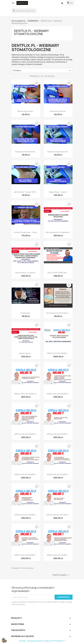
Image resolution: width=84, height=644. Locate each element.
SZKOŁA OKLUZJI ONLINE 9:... (58, 394)
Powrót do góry (61, 575)
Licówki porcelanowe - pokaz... (26, 232)
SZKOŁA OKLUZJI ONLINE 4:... (26, 515)
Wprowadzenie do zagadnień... (58, 232)
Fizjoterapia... (26, 313)
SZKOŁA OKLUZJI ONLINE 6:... (26, 474)
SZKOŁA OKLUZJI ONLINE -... (58, 353)
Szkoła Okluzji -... (26, 353)
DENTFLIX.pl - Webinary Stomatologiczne (31, 32)
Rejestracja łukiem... (26, 111)
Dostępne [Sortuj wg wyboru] (42, 70)
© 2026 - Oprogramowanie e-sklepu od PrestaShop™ (42, 641)
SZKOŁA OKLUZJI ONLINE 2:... (26, 555)
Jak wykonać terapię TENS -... (26, 192)
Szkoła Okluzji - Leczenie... (26, 273)
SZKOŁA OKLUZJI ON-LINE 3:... (58, 515)
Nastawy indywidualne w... (58, 152)
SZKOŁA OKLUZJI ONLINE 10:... (26, 394)
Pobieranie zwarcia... (58, 111)
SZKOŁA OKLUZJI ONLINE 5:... (58, 474)
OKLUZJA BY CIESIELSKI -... (58, 273)
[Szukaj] (24, 11)
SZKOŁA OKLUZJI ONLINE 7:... (58, 434)
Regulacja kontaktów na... (26, 152)
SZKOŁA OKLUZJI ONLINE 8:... (26, 434)
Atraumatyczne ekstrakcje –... (58, 313)
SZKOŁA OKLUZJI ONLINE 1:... (58, 555)
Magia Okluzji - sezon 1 (58, 192)
